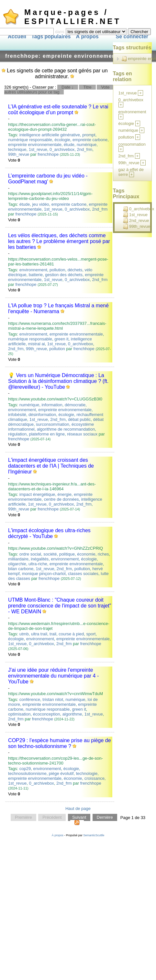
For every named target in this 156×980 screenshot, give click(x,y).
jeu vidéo (41, 204)
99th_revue (19, 154)
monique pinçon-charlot (44, 574)
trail (53, 634)
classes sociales (83, 574)
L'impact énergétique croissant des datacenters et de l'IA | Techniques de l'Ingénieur (51, 466)
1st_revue (38, 149)
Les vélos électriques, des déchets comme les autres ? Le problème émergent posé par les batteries (59, 241)
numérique (87, 145)
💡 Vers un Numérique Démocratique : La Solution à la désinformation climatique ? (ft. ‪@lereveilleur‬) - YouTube (58, 381)
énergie (65, 494)
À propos (87, 37)
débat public (79, 419)
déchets (75, 270)
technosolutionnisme (27, 773)
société (50, 554)
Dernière (105, 818)
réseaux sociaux (82, 434)
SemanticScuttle (94, 835)
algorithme (72, 714)
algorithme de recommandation (66, 429)
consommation (132, 144)
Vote (105, 87)
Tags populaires (51, 37)
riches (103, 554)
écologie (62, 140)
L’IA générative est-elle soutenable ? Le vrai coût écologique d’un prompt (58, 110)
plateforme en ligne (47, 434)
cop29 (25, 769)
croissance (95, 778)
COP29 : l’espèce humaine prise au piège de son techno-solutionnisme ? (60, 743)
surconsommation (53, 424)
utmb (24, 634)
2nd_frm (85, 149)
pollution (57, 270)
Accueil (17, 37)
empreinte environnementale (35, 145)
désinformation (42, 415)
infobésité (17, 415)
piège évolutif (61, 773)
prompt (89, 135)
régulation (17, 434)
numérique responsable (30, 140)
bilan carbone (21, 569)
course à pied (71, 634)
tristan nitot (53, 699)
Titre (87, 87)
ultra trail (39, 634)
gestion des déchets (64, 275)
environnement (33, 270)
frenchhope (48, 154)
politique (67, 554)
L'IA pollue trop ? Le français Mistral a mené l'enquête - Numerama (58, 308)
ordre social (30, 554)
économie (86, 554)
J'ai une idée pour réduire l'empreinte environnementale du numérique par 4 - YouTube (53, 676)
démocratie (75, 405)
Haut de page (78, 808)
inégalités (40, 559)
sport (91, 634)
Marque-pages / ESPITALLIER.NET (73, 17)
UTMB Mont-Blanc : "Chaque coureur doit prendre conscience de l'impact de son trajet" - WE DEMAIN (60, 606)
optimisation (19, 714)
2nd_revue (136, 221)
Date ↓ (68, 87)
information (52, 405)
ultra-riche (38, 564)
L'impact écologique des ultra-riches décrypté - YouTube (49, 533)
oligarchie (17, 564)
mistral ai (37, 344)
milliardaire (18, 559)
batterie (36, 275)
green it (61, 339)
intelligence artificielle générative (50, 135)
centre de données (61, 499)
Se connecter (132, 37)
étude (69, 145)
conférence (30, 699)
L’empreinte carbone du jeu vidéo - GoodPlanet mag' (48, 179)
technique (17, 149)
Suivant (79, 818)
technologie (87, 773)
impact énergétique (37, 494)
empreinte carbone (90, 140)
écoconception (47, 714)
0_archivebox (62, 149)
